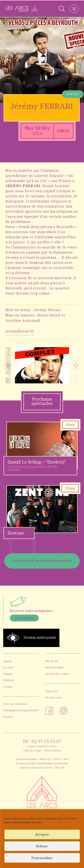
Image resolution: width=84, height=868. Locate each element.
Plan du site (52, 661)
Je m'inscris (24, 618)
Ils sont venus (54, 697)
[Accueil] (22, 9)
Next (76, 365)
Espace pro (52, 691)
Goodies (8, 717)
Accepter (42, 834)
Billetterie (9, 680)
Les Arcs (8, 667)
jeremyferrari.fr (20, 331)
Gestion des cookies (57, 674)
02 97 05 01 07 (47, 741)
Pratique (8, 674)
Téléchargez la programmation (21, 710)
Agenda (7, 661)
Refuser (42, 846)
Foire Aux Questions (15, 704)
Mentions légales (55, 667)
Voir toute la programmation (42, 561)
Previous (8, 365)
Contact (8, 687)
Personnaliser (42, 858)
